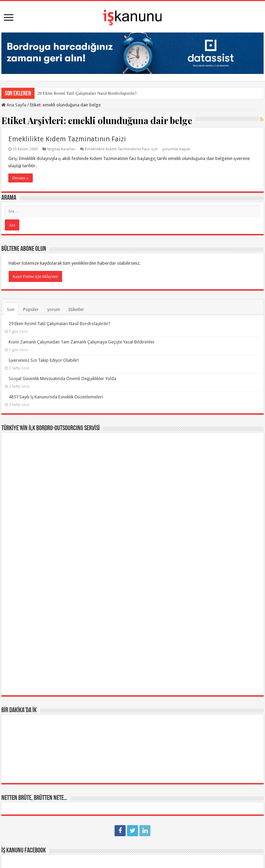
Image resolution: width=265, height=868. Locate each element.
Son (11, 309)
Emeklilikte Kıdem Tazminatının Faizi (67, 139)
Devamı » (21, 178)
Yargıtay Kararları (61, 149)
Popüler (31, 309)
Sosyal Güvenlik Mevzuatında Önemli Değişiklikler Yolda (63, 379)
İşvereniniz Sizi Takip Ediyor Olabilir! (44, 360)
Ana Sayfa (14, 105)
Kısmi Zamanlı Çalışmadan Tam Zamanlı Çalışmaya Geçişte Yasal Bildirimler (82, 342)
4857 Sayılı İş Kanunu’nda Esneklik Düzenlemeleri (56, 397)
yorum (54, 309)
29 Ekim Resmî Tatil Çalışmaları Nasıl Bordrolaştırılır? (87, 93)
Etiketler (76, 309)
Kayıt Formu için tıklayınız (35, 276)
